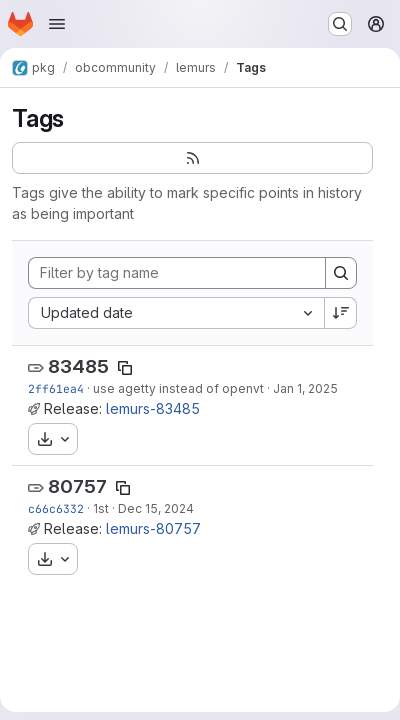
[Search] (341, 273)
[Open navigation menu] (57, 24)
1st (101, 508)
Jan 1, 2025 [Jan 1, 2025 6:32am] (305, 388)
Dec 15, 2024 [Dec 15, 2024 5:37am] (156, 508)
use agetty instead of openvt (178, 388)
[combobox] (176, 313)
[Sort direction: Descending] (341, 313)
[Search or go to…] (340, 24)
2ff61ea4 (56, 388)
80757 (77, 486)
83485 (78, 366)
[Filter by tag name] (177, 273)
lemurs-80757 (153, 528)
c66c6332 (56, 508)
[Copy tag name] (125, 368)
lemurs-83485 (153, 408)
